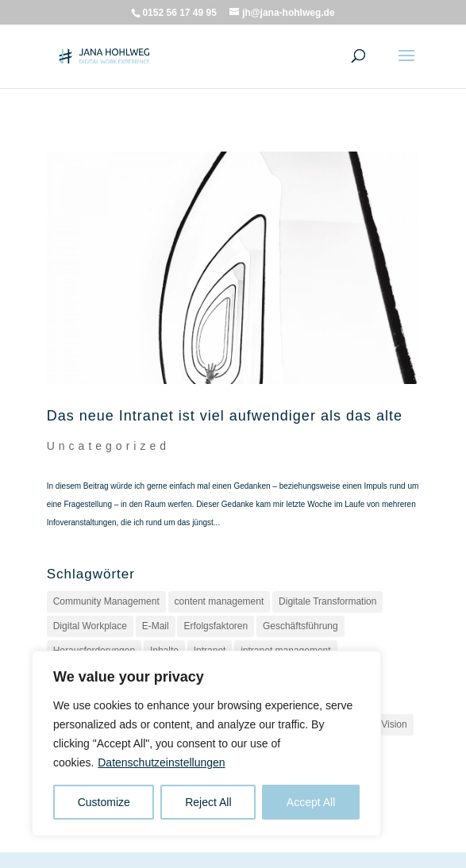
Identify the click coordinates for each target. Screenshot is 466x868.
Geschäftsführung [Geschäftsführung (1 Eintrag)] (300, 626)
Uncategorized (108, 446)
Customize (104, 802)
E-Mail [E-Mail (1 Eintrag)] (156, 626)
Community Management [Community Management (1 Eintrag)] (106, 601)
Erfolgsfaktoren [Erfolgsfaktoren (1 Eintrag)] (216, 626)
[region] (206, 743)
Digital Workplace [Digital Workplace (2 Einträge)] (90, 626)
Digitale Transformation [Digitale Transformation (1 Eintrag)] (327, 601)
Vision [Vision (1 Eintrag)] (394, 724)
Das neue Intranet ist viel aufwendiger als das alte (225, 416)
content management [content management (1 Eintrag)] (220, 601)
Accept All (311, 802)
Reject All (208, 802)
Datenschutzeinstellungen (161, 762)
